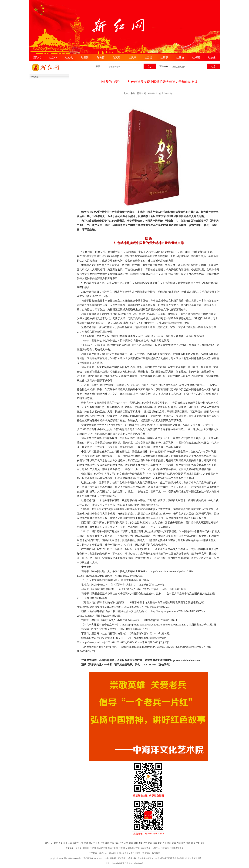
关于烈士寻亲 (134, 853)
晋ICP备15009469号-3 (73, 858)
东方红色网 (146, 848)
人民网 (79, 848)
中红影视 (165, 848)
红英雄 (117, 57)
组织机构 (103, 853)
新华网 (86, 848)
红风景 (132, 57)
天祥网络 (142, 858)
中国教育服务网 (177, 848)
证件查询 (146, 853)
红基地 (180, 57)
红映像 (212, 57)
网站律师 (123, 853)
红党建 (148, 57)
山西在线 (156, 848)
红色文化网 (113, 848)
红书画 (196, 57)
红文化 (69, 57)
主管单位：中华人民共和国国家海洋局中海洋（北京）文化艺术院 (174, 858)
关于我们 (93, 853)
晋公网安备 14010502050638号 (96, 858)
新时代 (37, 57)
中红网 (122, 848)
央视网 (93, 848)
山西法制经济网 (133, 848)
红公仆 (53, 57)
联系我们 (156, 853)
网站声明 (113, 853)
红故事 (164, 57)
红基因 (85, 57)
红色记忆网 (102, 848)
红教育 (101, 57)
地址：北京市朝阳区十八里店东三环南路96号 (124, 863)
